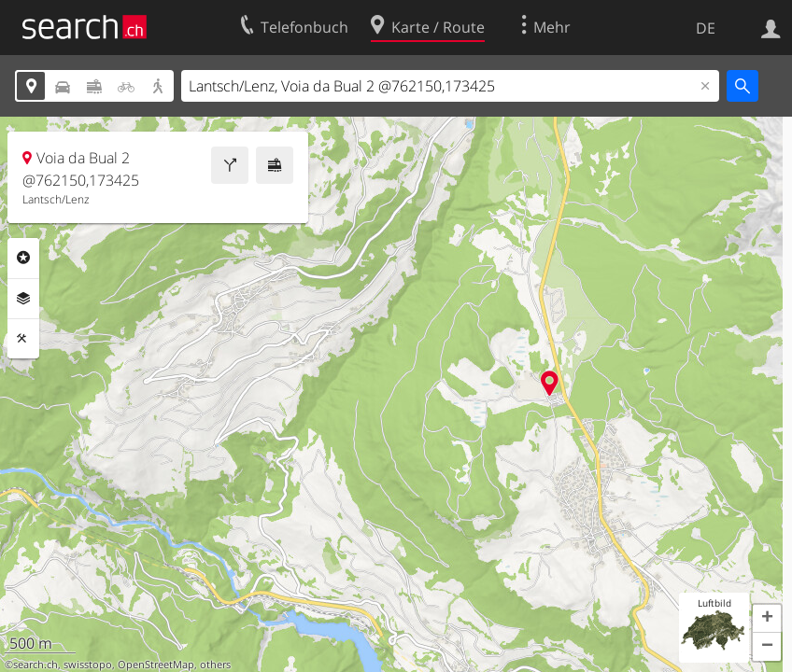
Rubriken (23, 258)
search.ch (35, 665)
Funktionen (23, 339)
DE (706, 28)
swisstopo (88, 665)
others (215, 665)
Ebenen (23, 299)
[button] (767, 619)
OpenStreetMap (156, 665)
